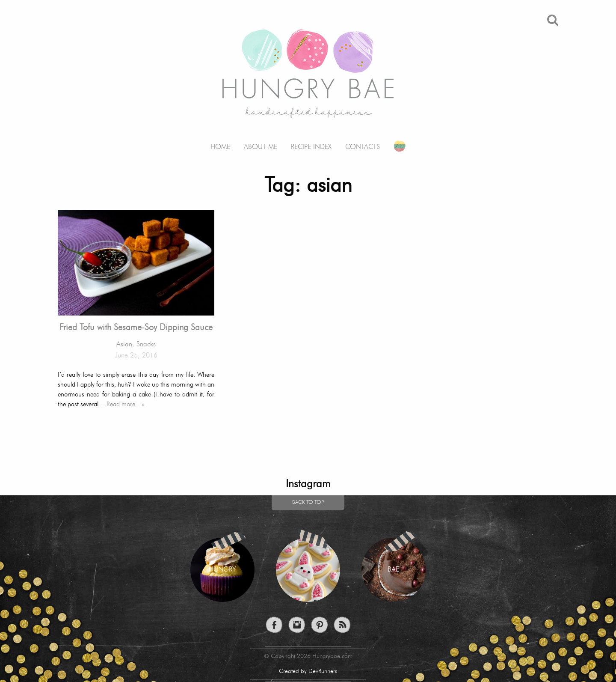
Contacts (363, 147)
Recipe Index (311, 147)
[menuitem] (220, 141)
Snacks (146, 345)
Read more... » (126, 405)
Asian (124, 345)
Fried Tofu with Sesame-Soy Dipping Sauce (136, 328)
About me (261, 147)
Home (220, 147)
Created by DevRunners (308, 671)
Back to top (308, 503)
